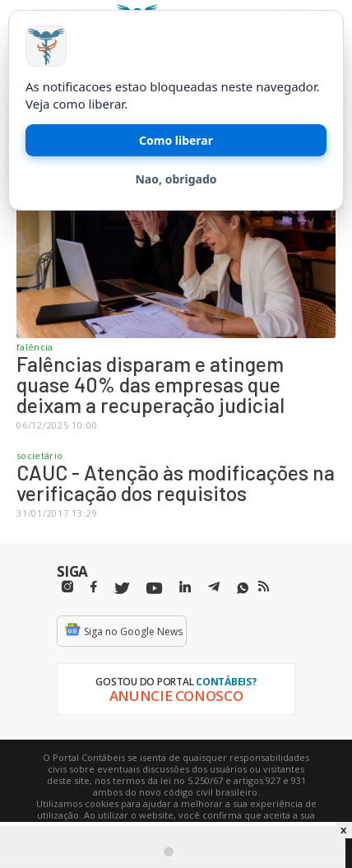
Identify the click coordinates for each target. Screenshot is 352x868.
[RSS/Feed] (264, 587)
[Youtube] (154, 589)
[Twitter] (122, 589)
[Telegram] (214, 589)
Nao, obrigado (176, 179)
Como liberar (176, 140)
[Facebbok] (94, 587)
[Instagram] (67, 587)
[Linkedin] (185, 587)
